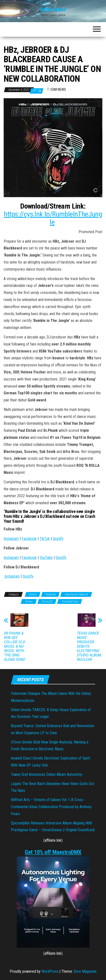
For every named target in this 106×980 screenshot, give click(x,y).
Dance (33, 594)
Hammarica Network (76, 594)
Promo (29, 601)
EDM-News (58, 89)
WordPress (50, 971)
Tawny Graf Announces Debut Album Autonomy (47, 774)
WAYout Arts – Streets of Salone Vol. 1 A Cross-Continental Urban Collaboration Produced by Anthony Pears (51, 807)
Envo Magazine (85, 971)
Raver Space (53, 9)
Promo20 (47, 601)
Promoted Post (70, 601)
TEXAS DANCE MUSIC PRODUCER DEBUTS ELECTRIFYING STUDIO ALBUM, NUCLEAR (89, 646)
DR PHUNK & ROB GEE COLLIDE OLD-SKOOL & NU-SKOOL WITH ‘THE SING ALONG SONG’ (15, 646)
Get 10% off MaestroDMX (53, 852)
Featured (50, 594)
